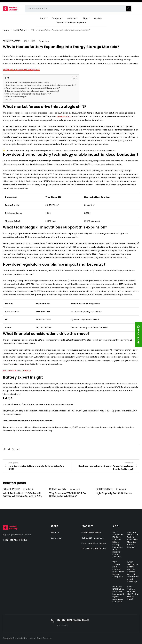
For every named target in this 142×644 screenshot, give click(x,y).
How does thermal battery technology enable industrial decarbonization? (41, 85)
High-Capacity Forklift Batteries (114, 493)
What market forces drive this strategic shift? (27, 82)
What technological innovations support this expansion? (33, 88)
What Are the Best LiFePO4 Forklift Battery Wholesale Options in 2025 (22, 495)
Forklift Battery (20, 30)
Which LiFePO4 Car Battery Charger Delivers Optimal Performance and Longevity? (133, 572)
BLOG (115, 526)
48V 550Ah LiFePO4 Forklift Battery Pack (21, 70)
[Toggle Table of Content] (73, 79)
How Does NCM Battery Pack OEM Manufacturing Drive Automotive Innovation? (118, 594)
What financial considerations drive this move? (29, 94)
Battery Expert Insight (17, 97)
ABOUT (54, 526)
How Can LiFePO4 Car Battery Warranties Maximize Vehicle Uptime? (133, 540)
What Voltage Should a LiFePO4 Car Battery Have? (133, 593)
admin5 (30, 489)
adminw (45, 41)
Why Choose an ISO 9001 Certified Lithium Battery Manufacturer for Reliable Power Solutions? (118, 545)
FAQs (9, 100)
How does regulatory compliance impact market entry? (33, 91)
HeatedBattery (64, 116)
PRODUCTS (87, 526)
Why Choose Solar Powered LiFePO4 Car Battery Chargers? (118, 569)
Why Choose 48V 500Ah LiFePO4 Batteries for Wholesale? (68, 495)
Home (6, 30)
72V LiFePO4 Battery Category (17, 370)
